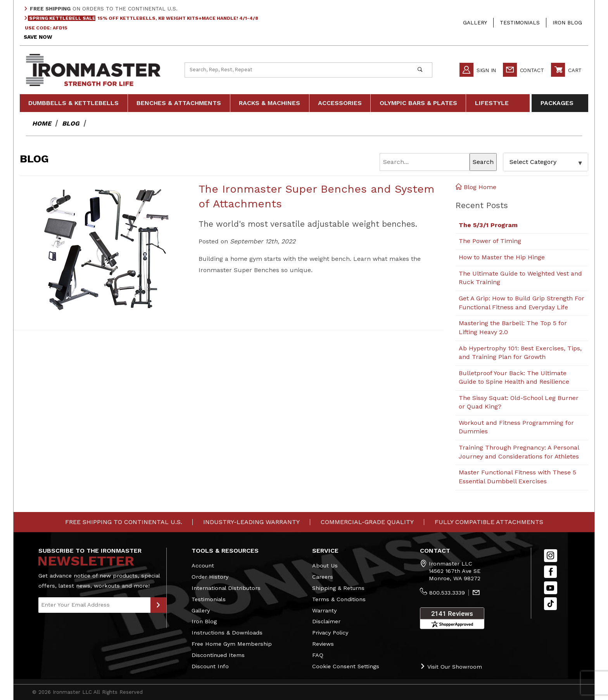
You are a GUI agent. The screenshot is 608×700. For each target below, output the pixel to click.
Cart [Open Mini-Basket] (566, 70)
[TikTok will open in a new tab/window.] (550, 604)
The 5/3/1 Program (488, 225)
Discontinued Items (218, 655)
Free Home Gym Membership (232, 644)
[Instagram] (551, 556)
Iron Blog (567, 22)
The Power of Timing (490, 241)
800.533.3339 (447, 593)
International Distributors (226, 588)
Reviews (323, 644)
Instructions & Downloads (227, 633)
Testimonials (520, 22)
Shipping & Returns (338, 588)
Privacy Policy (330, 633)
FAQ (318, 655)
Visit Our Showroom (451, 666)
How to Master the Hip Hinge (502, 257)
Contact (523, 70)
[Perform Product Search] (420, 70)
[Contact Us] (476, 593)
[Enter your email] (94, 605)
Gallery (475, 22)
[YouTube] (551, 588)
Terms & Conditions (339, 599)
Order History (210, 577)
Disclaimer (326, 621)
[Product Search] (296, 70)
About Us (325, 566)
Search (483, 162)
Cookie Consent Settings (346, 666)
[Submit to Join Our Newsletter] (158, 605)
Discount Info (210, 666)
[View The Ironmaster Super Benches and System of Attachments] (106, 249)
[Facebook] (550, 572)
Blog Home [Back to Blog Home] (476, 187)
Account (203, 566)
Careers (323, 577)
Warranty (324, 610)
